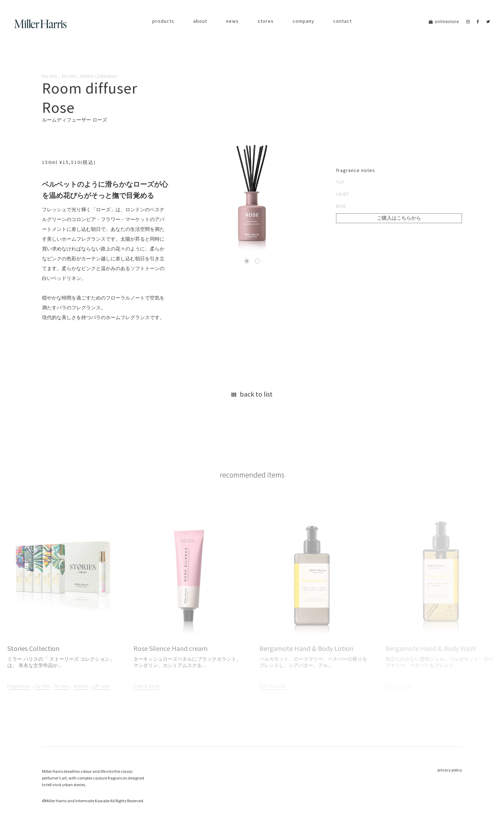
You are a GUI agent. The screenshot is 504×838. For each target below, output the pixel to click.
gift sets (101, 686)
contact (342, 21)
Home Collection (99, 76)
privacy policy (450, 770)
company (303, 21)
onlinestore (444, 22)
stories (81, 686)
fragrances (19, 686)
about (200, 21)
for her (69, 76)
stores (266, 21)
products (163, 21)
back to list (252, 394)
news (232, 21)
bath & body (147, 686)
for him (50, 76)
